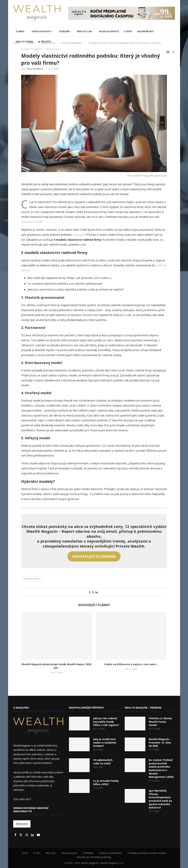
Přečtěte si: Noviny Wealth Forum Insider (160, 722)
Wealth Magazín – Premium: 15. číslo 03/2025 (160, 742)
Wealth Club (84, 31)
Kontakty (88, 853)
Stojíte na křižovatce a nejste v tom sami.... (131, 664)
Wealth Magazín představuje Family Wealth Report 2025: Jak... (57, 666)
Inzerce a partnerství (110, 853)
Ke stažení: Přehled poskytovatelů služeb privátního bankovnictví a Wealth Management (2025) (161, 768)
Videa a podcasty (42, 31)
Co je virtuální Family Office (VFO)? (106, 783)
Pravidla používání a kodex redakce (147, 853)
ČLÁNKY (20, 31)
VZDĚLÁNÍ (64, 31)
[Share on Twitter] (93, 592)
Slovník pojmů (69, 853)
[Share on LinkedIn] (97, 592)
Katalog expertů (109, 31)
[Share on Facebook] (90, 592)
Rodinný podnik (32, 579)
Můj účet (51, 853)
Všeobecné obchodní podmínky (94, 857)
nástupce (79, 235)
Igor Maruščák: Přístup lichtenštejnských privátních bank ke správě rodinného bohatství (160, 799)
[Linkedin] (33, 835)
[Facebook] (16, 835)
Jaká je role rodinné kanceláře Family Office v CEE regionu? (106, 722)
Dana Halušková (35, 69)
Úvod (25, 853)
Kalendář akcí (146, 31)
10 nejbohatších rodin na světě (103, 762)
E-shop (128, 31)
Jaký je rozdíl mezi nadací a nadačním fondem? (105, 742)
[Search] (173, 52)
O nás (37, 853)
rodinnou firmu (31, 222)
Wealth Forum (24, 42)
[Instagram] (27, 835)
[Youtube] (38, 835)
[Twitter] (21, 835)
